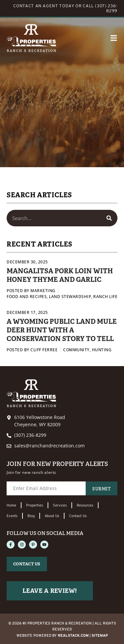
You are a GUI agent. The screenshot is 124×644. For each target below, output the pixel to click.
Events (12, 516)
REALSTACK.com (73, 635)
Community (76, 350)
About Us (52, 516)
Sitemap (100, 635)
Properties (35, 505)
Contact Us (78, 516)
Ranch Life (105, 297)
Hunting (102, 350)
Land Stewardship (70, 297)
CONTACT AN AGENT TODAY (44, 6)
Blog (31, 516)
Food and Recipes (27, 297)
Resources (85, 505)
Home (11, 505)
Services (60, 505)
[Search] (109, 218)
